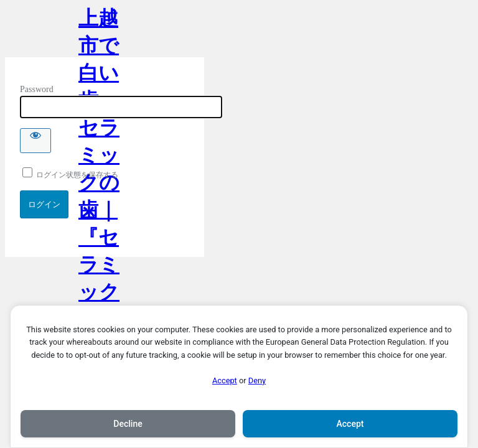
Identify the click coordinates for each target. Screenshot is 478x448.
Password (37, 89)
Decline (128, 424)
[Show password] (35, 141)
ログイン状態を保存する (70, 175)
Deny (257, 380)
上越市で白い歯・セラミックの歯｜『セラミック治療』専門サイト (99, 32)
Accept (225, 380)
